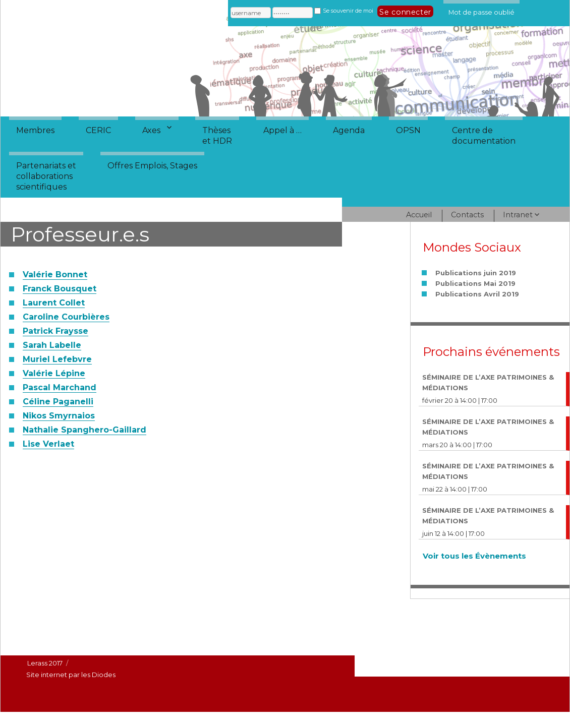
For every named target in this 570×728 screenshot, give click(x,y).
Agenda (349, 130)
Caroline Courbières (66, 317)
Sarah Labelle (52, 345)
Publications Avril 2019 (477, 294)
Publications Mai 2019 (475, 283)
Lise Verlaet (48, 444)
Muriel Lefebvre (57, 359)
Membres (35, 130)
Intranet (518, 215)
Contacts (467, 215)
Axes (151, 130)
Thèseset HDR (217, 136)
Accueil (419, 215)
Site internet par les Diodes (71, 675)
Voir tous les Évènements (474, 556)
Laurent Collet (54, 303)
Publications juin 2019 (476, 273)
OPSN (408, 130)
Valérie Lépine (54, 373)
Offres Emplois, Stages (152, 166)
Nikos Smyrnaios (59, 416)
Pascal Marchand (60, 387)
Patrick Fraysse (55, 331)
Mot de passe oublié (481, 11)
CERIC (98, 130)
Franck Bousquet (60, 289)
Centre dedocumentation (484, 136)
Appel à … (282, 130)
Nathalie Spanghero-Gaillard (84, 430)
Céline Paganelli (58, 402)
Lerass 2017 (45, 663)
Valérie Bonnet (55, 275)
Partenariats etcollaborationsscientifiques (46, 176)
